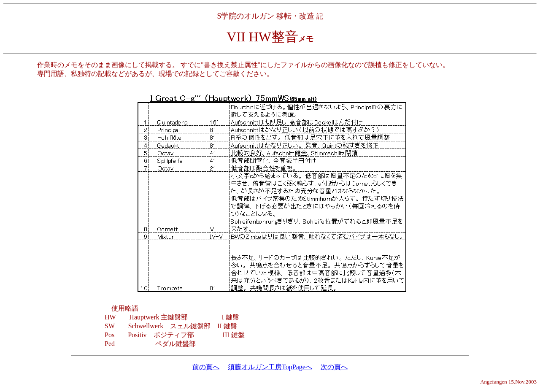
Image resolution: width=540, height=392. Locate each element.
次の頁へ (334, 367)
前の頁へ (206, 367)
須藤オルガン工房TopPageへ (270, 367)
